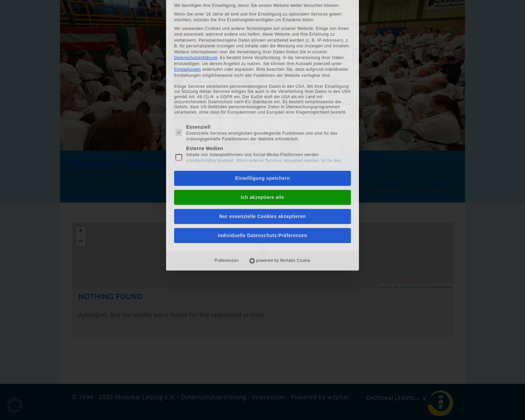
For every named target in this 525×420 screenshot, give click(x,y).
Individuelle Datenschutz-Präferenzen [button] (263, 154)
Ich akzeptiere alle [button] (262, 116)
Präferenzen (227, 179)
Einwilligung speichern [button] (262, 97)
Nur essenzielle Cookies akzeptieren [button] (263, 135)
